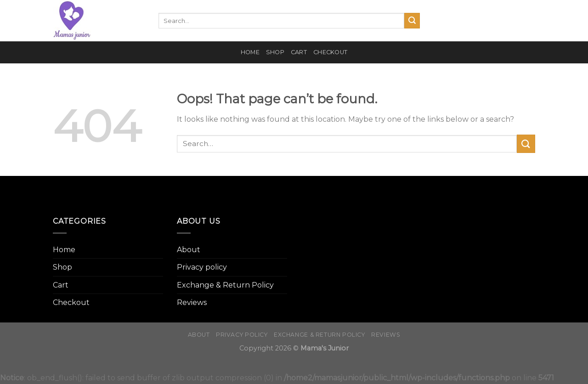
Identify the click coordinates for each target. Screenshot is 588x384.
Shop (275, 52)
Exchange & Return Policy (225, 285)
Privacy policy (202, 267)
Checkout (330, 52)
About (189, 250)
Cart (299, 52)
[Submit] (412, 21)
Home (250, 52)
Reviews (192, 302)
